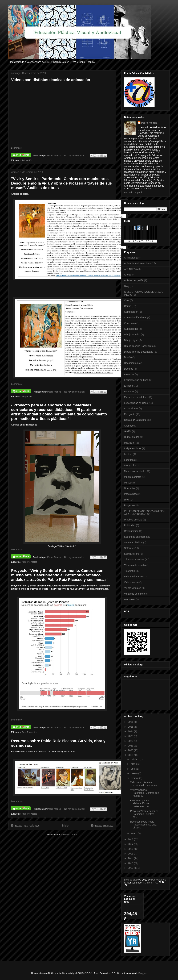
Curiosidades (131, 329)
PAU (127, 500)
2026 (131, 722)
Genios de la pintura (135, 420)
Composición (131, 312)
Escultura (129, 391)
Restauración (131, 531)
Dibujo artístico (132, 335)
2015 (131, 854)
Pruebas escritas (133, 520)
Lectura (128, 454)
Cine (127, 300)
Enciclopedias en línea (136, 380)
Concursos (130, 323)
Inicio (65, 826)
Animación (27, 160)
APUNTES (130, 269)
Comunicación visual (135, 318)
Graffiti (128, 431)
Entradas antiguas (102, 826)
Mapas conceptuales (135, 471)
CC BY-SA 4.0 (151, 883)
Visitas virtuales (133, 588)
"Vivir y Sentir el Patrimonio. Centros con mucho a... (145, 793)
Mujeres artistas (133, 477)
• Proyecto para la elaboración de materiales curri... (141, 803)
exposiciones (131, 408)
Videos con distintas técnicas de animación (51, 80)
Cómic (128, 306)
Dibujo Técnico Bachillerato (139, 346)
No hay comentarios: (75, 155)
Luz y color (130, 465)
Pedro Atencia (149, 123)
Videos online (131, 582)
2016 (131, 849)
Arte (24, 562)
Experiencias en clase (136, 403)
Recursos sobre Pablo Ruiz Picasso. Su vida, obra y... (144, 825)
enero (134, 833)
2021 (131, 746)
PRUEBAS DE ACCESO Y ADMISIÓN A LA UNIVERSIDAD (145, 513)
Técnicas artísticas (134, 560)
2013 (131, 863)
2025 (131, 727)
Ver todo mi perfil (133, 193)
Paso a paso (131, 494)
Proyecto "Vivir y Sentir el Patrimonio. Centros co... (144, 814)
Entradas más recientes (25, 826)
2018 (131, 839)
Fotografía (130, 414)
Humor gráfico (132, 437)
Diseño (128, 357)
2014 (131, 858)
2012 (131, 868)
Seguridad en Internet (136, 537)
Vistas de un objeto (134, 594)
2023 (131, 736)
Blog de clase (131, 880)
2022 (131, 741)
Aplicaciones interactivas (137, 263)
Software (129, 548)
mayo (134, 764)
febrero (135, 778)
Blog (127, 286)
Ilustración (130, 443)
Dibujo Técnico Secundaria (139, 352)
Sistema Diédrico (133, 543)
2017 (131, 844)
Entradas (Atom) (69, 835)
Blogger (142, 973)
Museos (128, 483)
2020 (131, 750)
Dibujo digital (131, 340)
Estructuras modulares (136, 397)
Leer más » (17, 148)
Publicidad (130, 525)
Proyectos (27, 396)
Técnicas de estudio (135, 565)
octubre (135, 759)
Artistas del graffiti (134, 280)
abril (133, 769)
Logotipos (129, 460)
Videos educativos (134, 577)
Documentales (132, 363)
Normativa (130, 488)
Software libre (132, 554)
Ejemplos (129, 374)
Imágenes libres (133, 448)
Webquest (130, 599)
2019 (131, 755)
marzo (134, 773)
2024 (131, 731)
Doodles (129, 369)
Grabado (129, 426)
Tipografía (130, 571)
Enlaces (128, 386)
